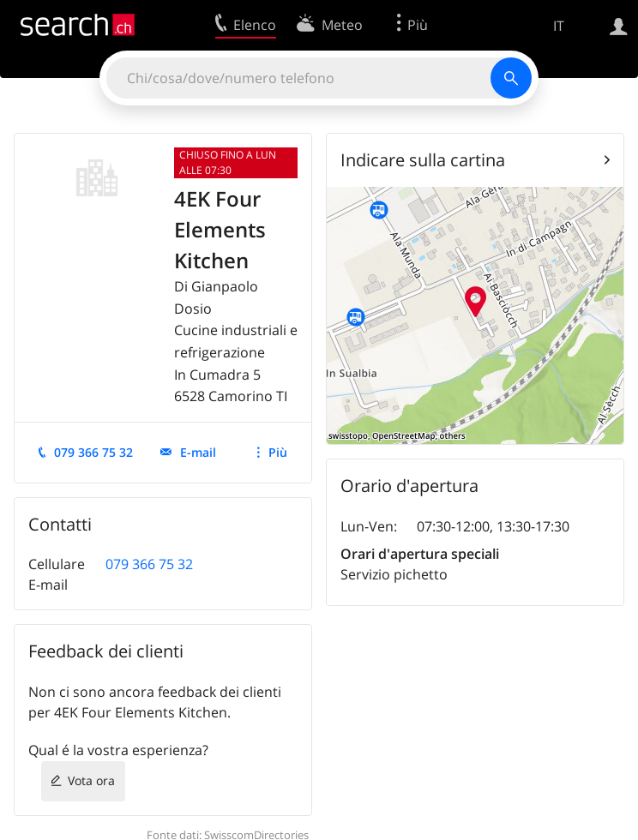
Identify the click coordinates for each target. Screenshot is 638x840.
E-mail (198, 452)
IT (559, 26)
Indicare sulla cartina (423, 160)
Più (278, 452)
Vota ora (91, 780)
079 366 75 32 (93, 452)
